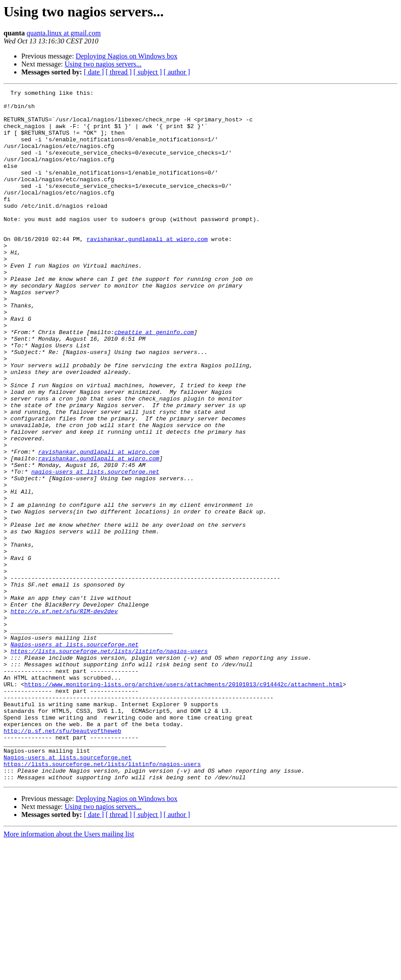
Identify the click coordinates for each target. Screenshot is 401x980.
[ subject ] (148, 72)
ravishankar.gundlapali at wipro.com (147, 269)
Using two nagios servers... (103, 64)
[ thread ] (119, 72)
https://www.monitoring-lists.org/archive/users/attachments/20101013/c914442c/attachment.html (184, 804)
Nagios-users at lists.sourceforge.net (75, 756)
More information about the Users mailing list (69, 972)
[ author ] (177, 72)
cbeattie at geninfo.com (154, 381)
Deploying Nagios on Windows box (127, 56)
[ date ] (94, 72)
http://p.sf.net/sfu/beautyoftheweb (62, 859)
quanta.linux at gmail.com (64, 33)
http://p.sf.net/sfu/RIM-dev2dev (64, 716)
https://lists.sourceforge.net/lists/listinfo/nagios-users (109, 764)
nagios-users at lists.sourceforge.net (95, 548)
